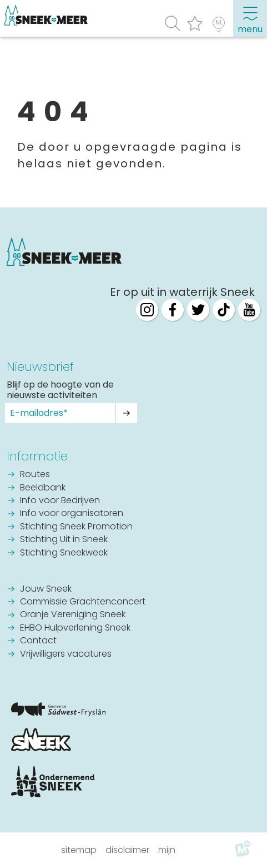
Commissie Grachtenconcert (83, 602)
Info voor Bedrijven (60, 501)
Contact (38, 641)
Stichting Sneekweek (64, 553)
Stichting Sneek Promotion (76, 527)
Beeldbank (43, 488)
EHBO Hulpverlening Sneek (75, 628)
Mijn (167, 850)
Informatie (37, 456)
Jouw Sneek (46, 589)
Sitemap (79, 850)
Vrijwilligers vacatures (66, 654)
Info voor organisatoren (72, 514)
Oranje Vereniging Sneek (73, 615)
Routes (35, 475)
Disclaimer (127, 850)
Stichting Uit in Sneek (64, 540)
